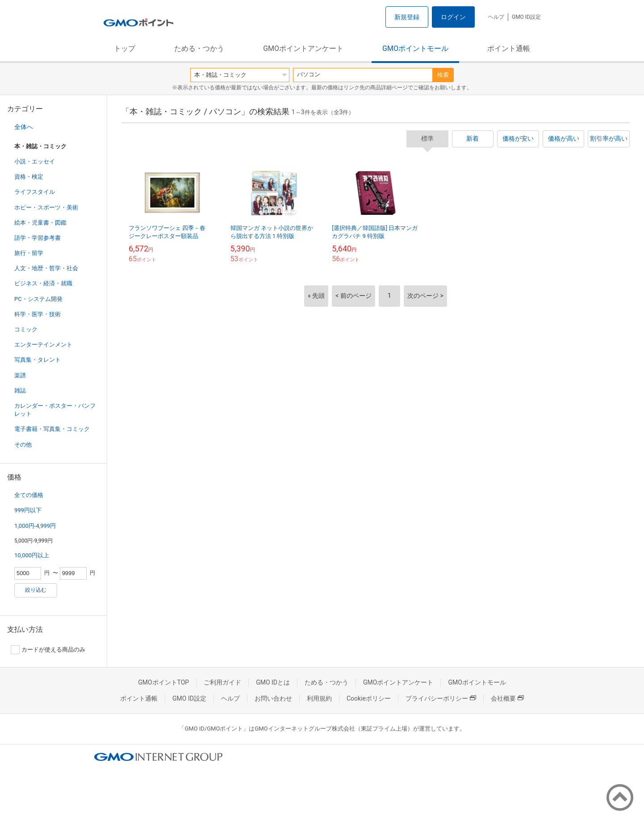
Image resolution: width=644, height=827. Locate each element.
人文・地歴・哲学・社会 (46, 268)
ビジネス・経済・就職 (43, 283)
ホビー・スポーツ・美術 (46, 207)
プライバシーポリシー (441, 698)
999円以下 (28, 510)
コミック (26, 329)
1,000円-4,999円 (35, 526)
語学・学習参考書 (38, 238)
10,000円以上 (32, 555)
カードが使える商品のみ (48, 650)
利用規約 (319, 698)
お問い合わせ (273, 698)
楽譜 (20, 375)
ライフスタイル (35, 192)
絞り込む (36, 590)
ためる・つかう (199, 48)
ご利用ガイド (222, 682)
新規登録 (407, 17)
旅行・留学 (29, 253)
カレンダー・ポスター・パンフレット (55, 410)
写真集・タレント (38, 360)
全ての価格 (29, 495)
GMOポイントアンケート (303, 48)
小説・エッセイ (35, 161)
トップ (125, 48)
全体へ (24, 127)
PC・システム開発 (38, 299)
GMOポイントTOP (163, 682)
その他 (23, 445)
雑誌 (20, 391)
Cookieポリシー (369, 698)
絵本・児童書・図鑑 (40, 223)
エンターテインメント (43, 345)
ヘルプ (496, 17)
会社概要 (507, 698)
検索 (443, 75)
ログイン (453, 17)
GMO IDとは (273, 682)
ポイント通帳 (509, 48)
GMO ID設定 (526, 17)
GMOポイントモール (415, 48)
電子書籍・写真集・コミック (52, 429)
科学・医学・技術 (38, 314)
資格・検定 (29, 177)
